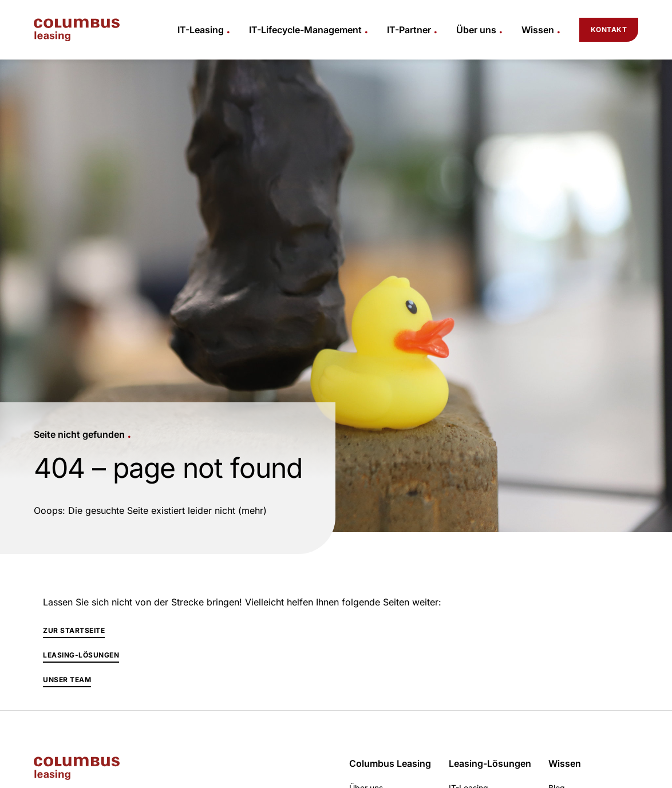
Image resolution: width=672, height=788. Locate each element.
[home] (77, 30)
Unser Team (67, 680)
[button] (204, 30)
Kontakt (609, 29)
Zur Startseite (74, 630)
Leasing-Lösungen (81, 655)
